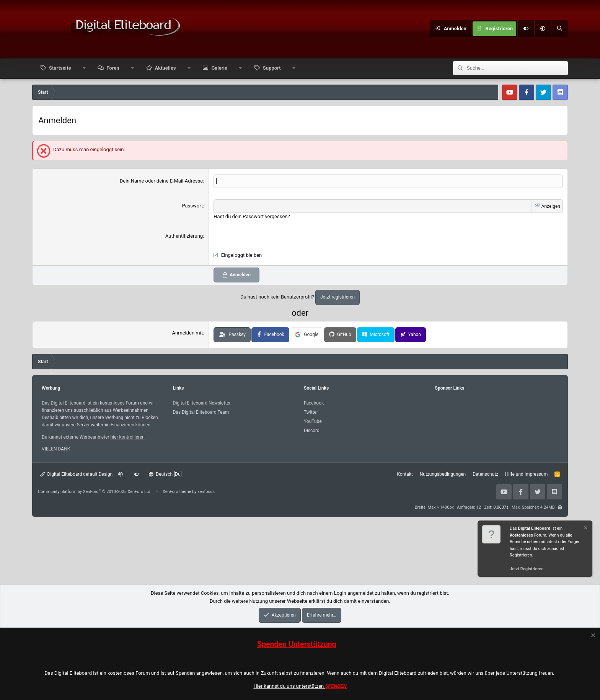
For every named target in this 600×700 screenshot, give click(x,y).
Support (272, 68)
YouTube (313, 421)
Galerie (219, 68)
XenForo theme (177, 492)
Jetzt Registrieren (527, 569)
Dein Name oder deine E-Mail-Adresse (161, 181)
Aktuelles (165, 68)
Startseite (60, 68)
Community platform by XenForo (95, 492)
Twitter (311, 412)
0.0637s (501, 507)
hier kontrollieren (128, 437)
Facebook (314, 403)
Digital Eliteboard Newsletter (202, 403)
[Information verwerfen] (585, 529)
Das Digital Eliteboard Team (201, 412)
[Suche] (559, 29)
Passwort (192, 206)
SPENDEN (336, 686)
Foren (113, 68)
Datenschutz (485, 474)
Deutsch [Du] (165, 474)
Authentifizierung (184, 236)
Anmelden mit (188, 333)
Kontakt (405, 474)
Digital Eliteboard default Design (76, 474)
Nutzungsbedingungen (443, 474)
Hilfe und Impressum (526, 474)
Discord (312, 431)
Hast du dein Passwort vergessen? (252, 216)
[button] (543, 29)
